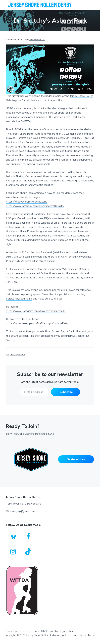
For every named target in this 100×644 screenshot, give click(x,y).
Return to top (87, 635)
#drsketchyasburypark (19, 299)
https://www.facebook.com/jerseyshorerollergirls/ (35, 206)
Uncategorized (17, 355)
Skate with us (76, 459)
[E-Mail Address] (34, 392)
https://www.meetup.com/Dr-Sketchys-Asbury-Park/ (37, 323)
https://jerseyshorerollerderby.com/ (27, 202)
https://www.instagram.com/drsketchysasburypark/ (36, 311)
